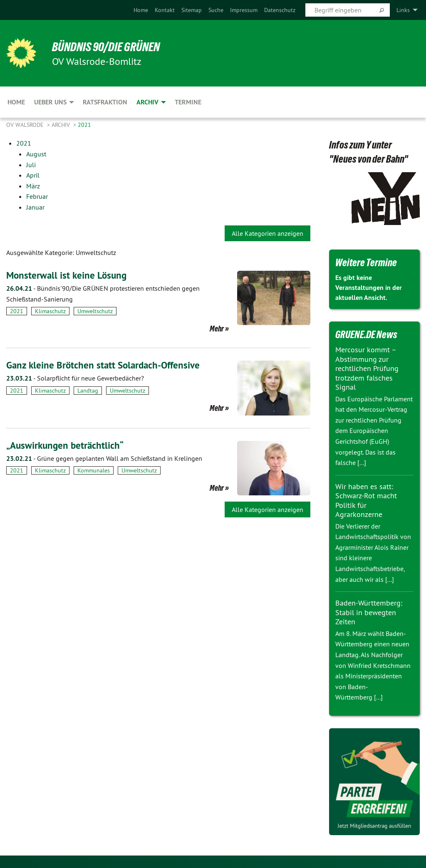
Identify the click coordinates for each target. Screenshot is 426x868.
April (33, 175)
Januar (35, 207)
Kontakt (165, 10)
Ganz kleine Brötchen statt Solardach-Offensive (106, 365)
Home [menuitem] (16, 102)
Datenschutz (280, 10)
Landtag (88, 390)
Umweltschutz (95, 311)
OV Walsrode (26, 125)
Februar (37, 196)
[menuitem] (141, 10)
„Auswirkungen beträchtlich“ (67, 445)
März (33, 186)
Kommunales (94, 470)
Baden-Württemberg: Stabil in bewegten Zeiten (369, 612)
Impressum (244, 10)
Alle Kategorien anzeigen (267, 233)
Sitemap (192, 10)
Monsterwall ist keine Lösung (68, 275)
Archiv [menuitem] (147, 102)
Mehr (217, 329)
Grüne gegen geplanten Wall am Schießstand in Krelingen (104, 458)
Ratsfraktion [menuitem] (105, 102)
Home (141, 10)
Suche (216, 10)
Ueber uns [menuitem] (50, 102)
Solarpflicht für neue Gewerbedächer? (75, 378)
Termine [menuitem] (188, 102)
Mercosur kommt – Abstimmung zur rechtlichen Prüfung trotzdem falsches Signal (367, 368)
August (36, 154)
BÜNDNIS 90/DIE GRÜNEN (109, 47)
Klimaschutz (50, 311)
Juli (31, 165)
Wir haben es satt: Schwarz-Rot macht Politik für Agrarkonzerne (366, 501)
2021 (84, 125)
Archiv (62, 125)
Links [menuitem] (403, 10)
